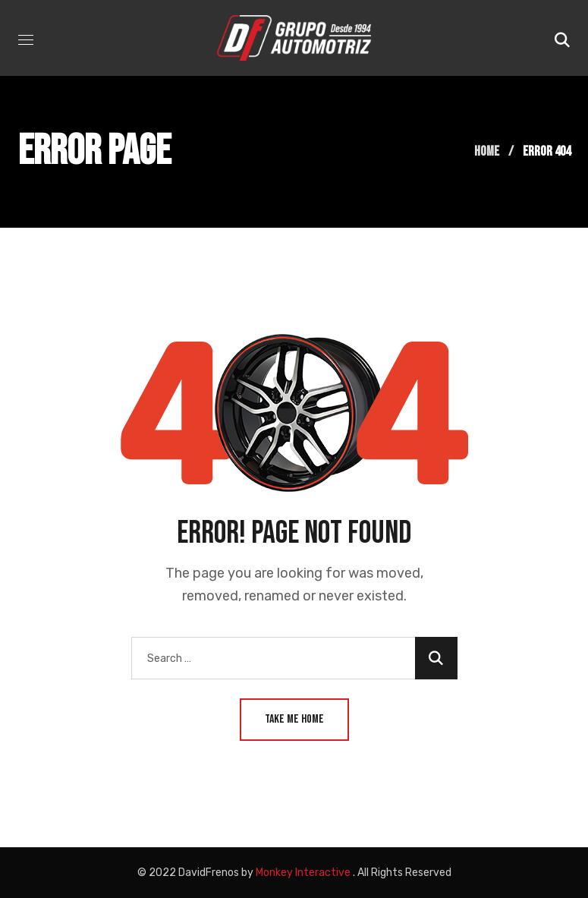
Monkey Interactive (303, 873)
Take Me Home (294, 719)
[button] (562, 38)
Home (487, 151)
